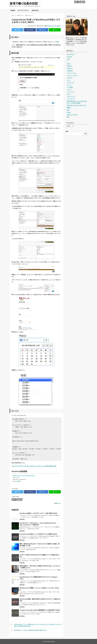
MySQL (69, 64)
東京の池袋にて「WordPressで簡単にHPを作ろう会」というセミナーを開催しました (40, 567)
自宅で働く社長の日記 (24, 3)
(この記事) (56, 42)
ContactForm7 (50, 26)
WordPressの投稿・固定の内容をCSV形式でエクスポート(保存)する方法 (40, 600)
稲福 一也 (58, 503)
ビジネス (69, 89)
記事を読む (22, 519)
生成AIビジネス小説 (72, 115)
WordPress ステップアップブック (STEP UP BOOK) (24, 476)
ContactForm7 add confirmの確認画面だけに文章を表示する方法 (40, 610)
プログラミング (71, 96)
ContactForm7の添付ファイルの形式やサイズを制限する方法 (38, 534)
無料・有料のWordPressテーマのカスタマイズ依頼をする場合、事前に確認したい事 (40, 545)
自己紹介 (13, 10)
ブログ (69, 94)
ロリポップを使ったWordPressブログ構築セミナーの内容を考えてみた (40, 556)
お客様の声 (70, 71)
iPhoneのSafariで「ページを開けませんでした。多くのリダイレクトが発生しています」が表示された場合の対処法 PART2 (36, 625)
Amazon (14, 481)
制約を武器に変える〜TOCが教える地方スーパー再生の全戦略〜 (77, 102)
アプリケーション (72, 73)
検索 (67, 131)
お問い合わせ (35, 10)
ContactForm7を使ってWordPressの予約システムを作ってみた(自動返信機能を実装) (34, 466)
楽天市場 (19, 481)
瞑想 (68, 117)
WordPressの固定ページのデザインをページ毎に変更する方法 (38, 513)
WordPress (58, 26)
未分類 (69, 112)
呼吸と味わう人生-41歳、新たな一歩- (77, 105)
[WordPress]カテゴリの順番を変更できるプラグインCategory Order (39, 578)
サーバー (69, 85)
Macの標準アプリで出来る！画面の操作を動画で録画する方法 (29, 630)
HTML (68, 59)
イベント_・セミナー (72, 75)
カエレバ (18, 477)
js (67, 61)
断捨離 (69, 108)
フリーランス (70, 92)
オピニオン (70, 78)
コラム (69, 80)
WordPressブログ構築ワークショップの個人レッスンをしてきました (40, 589)
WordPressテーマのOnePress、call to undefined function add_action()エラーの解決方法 (38, 524)
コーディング (70, 82)
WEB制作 (69, 66)
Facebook (69, 57)
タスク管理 (70, 87)
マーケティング (71, 99)
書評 (68, 110)
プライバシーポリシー (24, 10)
